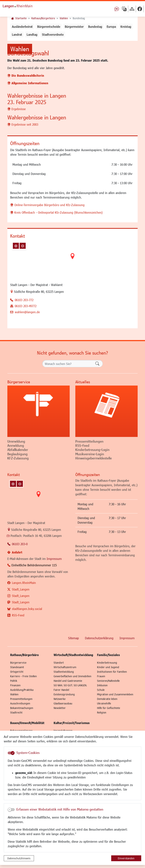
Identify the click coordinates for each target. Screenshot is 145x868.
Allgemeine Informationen (30, 140)
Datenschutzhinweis (19, 858)
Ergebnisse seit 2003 (25, 181)
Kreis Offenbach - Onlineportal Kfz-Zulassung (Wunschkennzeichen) (58, 269)
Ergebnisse (19, 166)
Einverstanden (126, 858)
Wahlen (64, 18)
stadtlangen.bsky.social (27, 665)
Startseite (21, 18)
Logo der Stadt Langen (22, 6)
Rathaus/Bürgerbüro (43, 18)
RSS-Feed (18, 672)
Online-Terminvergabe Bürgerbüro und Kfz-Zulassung (49, 262)
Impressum (54, 615)
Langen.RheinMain (24, 639)
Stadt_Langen (21, 646)
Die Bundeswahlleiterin (28, 132)
